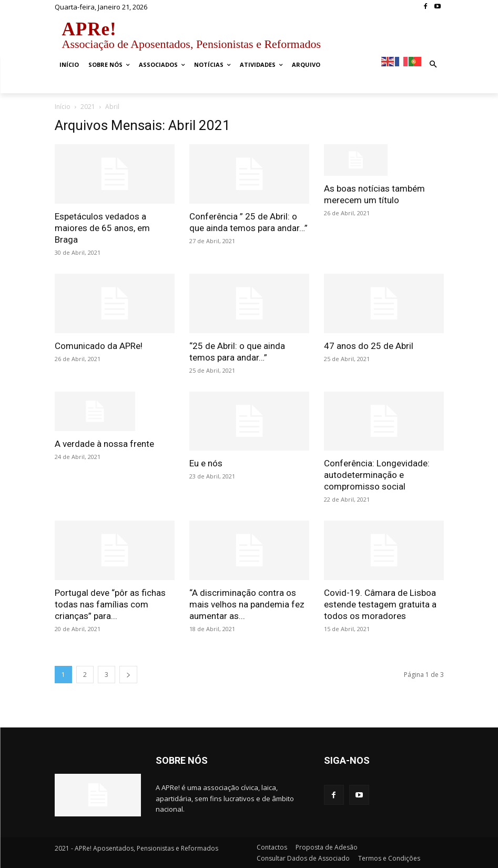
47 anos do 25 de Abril (369, 346)
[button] (433, 65)
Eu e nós (206, 463)
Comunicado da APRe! (99, 346)
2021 (88, 107)
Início (63, 107)
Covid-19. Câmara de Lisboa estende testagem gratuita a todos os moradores (380, 604)
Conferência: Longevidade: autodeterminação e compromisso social (377, 475)
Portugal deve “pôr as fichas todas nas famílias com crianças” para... (110, 604)
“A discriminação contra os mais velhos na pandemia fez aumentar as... (247, 604)
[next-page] (128, 675)
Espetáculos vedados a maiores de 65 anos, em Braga (102, 228)
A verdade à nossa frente (104, 444)
